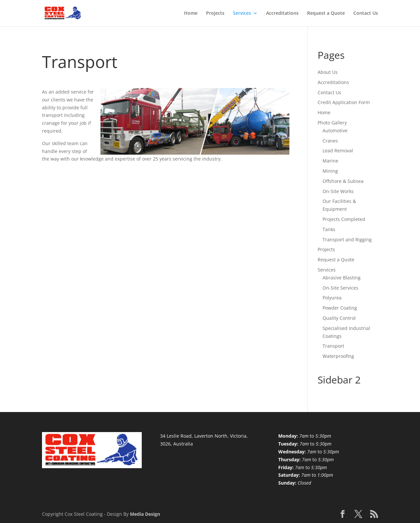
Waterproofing (338, 356)
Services (242, 13)
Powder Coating (340, 308)
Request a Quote (326, 13)
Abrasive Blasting (342, 278)
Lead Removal (338, 151)
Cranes (330, 141)
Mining (330, 171)
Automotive (335, 131)
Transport (333, 346)
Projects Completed (344, 219)
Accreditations (282, 13)
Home (191, 13)
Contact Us (366, 13)
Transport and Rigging (347, 240)
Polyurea (332, 298)
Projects (215, 13)
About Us (328, 72)
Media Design (145, 514)
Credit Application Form (344, 102)
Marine (330, 161)
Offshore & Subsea (343, 181)
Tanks (329, 229)
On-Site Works (338, 191)
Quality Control (339, 318)
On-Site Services (340, 288)
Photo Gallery (332, 123)
